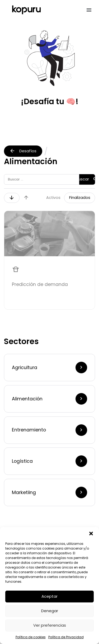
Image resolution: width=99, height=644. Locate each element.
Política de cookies (31, 637)
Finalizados (80, 198)
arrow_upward (26, 198)
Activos (53, 198)
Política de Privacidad (66, 637)
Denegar (50, 611)
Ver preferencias (50, 625)
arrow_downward (12, 198)
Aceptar (49, 596)
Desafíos (23, 151)
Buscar (87, 179)
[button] (91, 534)
